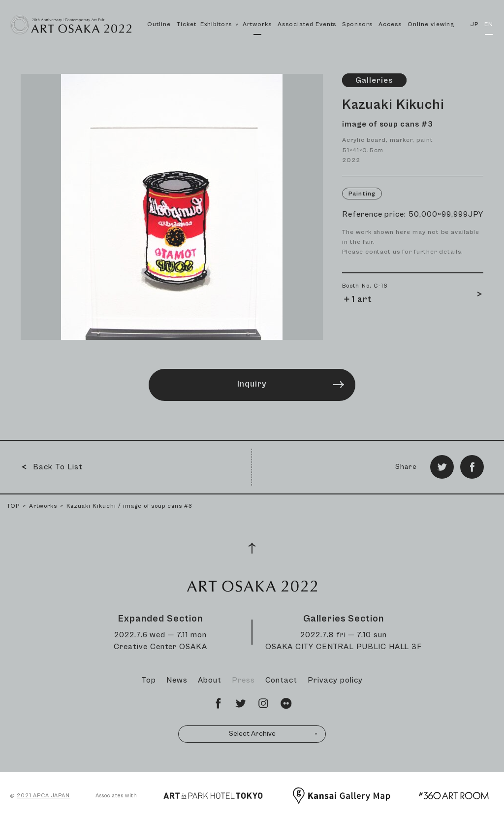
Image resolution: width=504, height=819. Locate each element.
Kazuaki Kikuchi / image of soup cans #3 (129, 506)
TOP (13, 506)
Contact (282, 680)
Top (149, 680)
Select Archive (274, 734)
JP (474, 24)
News (177, 680)
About (210, 680)
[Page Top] (252, 548)
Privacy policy (335, 680)
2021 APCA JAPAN (43, 796)
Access (390, 24)
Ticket (187, 24)
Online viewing (431, 24)
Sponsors (357, 24)
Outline (159, 24)
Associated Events (307, 24)
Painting (362, 194)
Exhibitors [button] (220, 35)
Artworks (257, 24)
